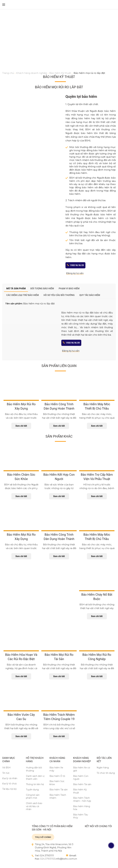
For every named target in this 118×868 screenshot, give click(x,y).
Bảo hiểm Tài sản (59, 790)
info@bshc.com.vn (66, 859)
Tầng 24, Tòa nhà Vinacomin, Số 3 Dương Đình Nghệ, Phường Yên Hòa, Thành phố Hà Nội (54, 847)
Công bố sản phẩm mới (33, 796)
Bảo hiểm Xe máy (56, 769)
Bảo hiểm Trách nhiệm (58, 796)
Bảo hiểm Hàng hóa (82, 808)
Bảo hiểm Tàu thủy (81, 816)
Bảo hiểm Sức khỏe (57, 783)
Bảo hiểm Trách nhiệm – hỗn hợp (82, 799)
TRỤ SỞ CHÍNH (43, 837)
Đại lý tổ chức (10, 784)
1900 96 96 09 (77, 265)
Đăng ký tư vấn (75, 273)
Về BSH (6, 768)
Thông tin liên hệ (35, 784)
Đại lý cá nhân (10, 778)
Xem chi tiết (21, 426)
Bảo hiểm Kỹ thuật (80, 791)
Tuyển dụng (32, 790)
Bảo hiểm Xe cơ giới (82, 769)
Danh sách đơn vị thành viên (35, 778)
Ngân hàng (103, 768)
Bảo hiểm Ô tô (57, 776)
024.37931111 (47, 855)
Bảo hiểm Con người (81, 778)
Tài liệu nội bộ (9, 789)
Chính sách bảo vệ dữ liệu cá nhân (34, 806)
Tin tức (6, 773)
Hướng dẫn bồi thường (34, 769)
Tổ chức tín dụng (106, 773)
